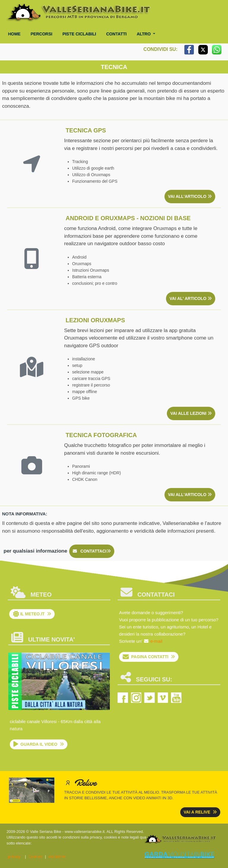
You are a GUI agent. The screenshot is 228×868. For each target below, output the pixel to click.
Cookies (35, 857)
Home (14, 34)
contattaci (92, 551)
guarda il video (39, 744)
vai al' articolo (191, 298)
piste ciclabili (79, 34)
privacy (14, 857)
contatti (117, 34)
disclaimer (57, 857)
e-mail (156, 641)
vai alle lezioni (191, 413)
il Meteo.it (32, 614)
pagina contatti (149, 657)
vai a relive (200, 812)
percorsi (41, 34)
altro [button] (144, 34)
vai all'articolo (190, 196)
